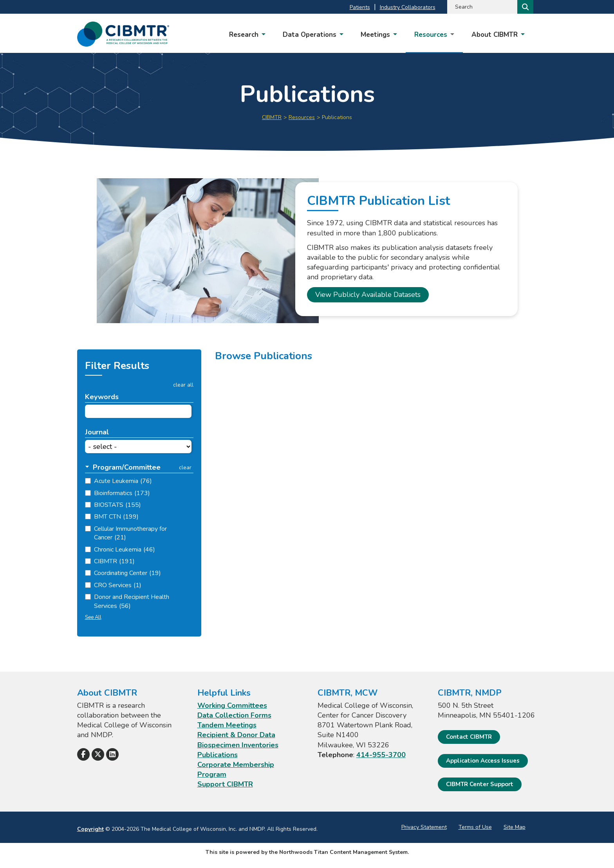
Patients (360, 7)
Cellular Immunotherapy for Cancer (130, 533)
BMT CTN (116, 517)
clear (185, 468)
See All (93, 617)
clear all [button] (183, 385)
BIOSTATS (117, 505)
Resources (302, 117)
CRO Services (118, 585)
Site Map (515, 827)
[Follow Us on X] (98, 754)
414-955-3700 (381, 755)
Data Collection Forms (234, 715)
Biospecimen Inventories (238, 745)
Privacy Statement (424, 827)
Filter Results (117, 366)
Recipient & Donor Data (236, 735)
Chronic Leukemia (125, 550)
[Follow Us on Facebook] (83, 754)
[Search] (525, 7)
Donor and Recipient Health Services (132, 601)
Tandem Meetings (227, 725)
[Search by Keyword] (481, 7)
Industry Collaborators (408, 7)
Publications (218, 755)
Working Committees (232, 705)
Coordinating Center (127, 573)
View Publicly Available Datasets (368, 295)
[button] (128, 467)
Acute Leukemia (123, 481)
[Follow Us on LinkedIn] (112, 754)
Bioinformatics (122, 493)
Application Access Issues (483, 761)
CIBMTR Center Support (480, 784)
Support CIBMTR (225, 784)
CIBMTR (272, 117)
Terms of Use (475, 827)
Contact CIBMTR (469, 737)
